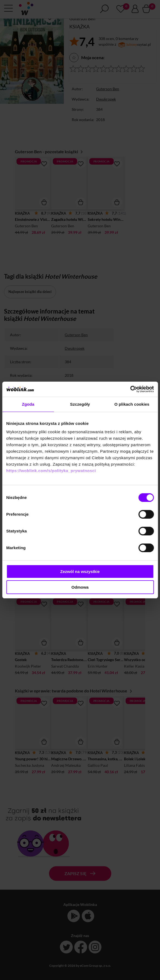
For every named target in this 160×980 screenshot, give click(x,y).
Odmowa (80, 587)
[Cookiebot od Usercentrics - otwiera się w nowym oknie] (130, 389)
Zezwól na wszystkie (80, 571)
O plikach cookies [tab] (132, 404)
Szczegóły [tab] (80, 404)
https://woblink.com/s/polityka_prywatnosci (51, 471)
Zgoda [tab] (28, 404)
